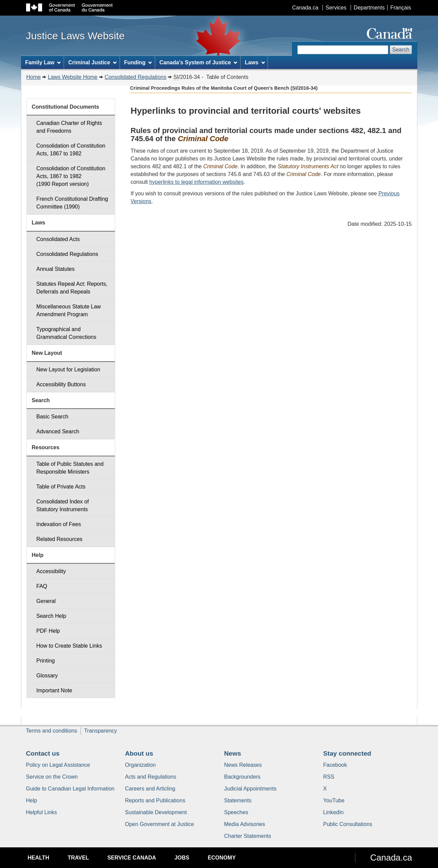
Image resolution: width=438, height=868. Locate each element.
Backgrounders (243, 777)
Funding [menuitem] (138, 62)
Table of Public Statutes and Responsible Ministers (70, 468)
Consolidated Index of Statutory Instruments (62, 505)
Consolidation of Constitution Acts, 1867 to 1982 (71, 150)
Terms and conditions (52, 731)
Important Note (54, 690)
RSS (329, 777)
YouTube (334, 800)
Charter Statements (248, 836)
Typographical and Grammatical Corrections (66, 333)
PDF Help (48, 631)
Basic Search (52, 417)
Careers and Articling (150, 789)
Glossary (47, 676)
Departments (369, 8)
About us (139, 753)
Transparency (100, 731)
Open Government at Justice (160, 824)
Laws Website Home (72, 77)
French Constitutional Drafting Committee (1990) (72, 203)
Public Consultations (348, 824)
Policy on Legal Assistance (58, 765)
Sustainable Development (156, 812)
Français (401, 8)
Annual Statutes (55, 269)
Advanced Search (58, 431)
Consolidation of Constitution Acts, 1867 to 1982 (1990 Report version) (71, 176)
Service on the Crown (52, 777)
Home (34, 77)
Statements (238, 800)
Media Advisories (245, 824)
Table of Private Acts (61, 487)
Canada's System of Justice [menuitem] (199, 62)
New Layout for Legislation (68, 370)
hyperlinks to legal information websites (196, 182)
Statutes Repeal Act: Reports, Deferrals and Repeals (72, 288)
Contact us (43, 753)
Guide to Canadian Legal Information (70, 789)
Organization (140, 765)
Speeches (236, 812)
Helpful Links (42, 812)
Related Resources (59, 539)
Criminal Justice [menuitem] (92, 62)
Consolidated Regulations (135, 77)
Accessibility (51, 571)
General (46, 601)
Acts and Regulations (151, 777)
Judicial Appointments (251, 789)
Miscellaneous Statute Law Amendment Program (68, 310)
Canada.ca (305, 8)
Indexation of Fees (59, 524)
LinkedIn (333, 812)
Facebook (335, 765)
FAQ (42, 586)
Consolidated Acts (58, 239)
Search (401, 50)
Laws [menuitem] (255, 62)
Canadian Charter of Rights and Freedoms (69, 127)
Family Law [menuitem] (43, 62)
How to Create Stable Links (69, 646)
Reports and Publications (155, 800)
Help (32, 800)
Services (336, 8)
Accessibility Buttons (61, 384)
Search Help (51, 616)
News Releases (243, 765)
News (233, 753)
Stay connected (347, 753)
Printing (45, 661)
